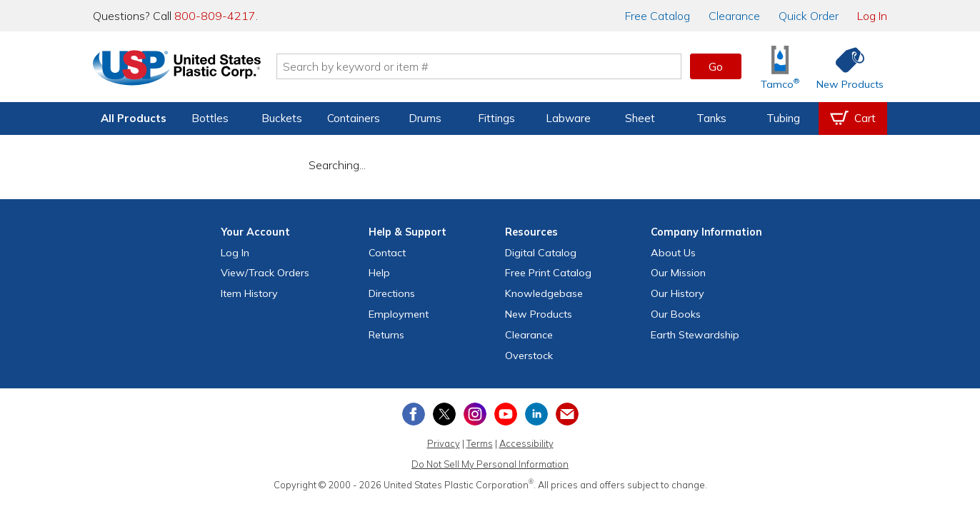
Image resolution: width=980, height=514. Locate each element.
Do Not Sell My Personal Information (490, 464)
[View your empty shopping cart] (853, 119)
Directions (392, 293)
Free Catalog (548, 273)
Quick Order (809, 16)
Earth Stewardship (695, 335)
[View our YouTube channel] (506, 414)
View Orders (265, 273)
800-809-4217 (215, 16)
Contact (387, 253)
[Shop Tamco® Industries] (780, 67)
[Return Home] (177, 69)
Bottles (210, 118)
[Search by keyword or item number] (479, 66)
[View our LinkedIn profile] (536, 414)
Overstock (529, 356)
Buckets (282, 118)
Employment (399, 314)
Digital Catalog (541, 253)
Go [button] (716, 66)
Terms (480, 443)
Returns (386, 335)
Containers (354, 118)
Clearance (734, 16)
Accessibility (526, 443)
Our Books (676, 314)
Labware (568, 118)
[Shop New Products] (845, 67)
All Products (134, 118)
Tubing (783, 118)
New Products (539, 314)
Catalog (657, 16)
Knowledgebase (544, 293)
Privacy (444, 443)
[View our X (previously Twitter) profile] (444, 414)
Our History (677, 293)
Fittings (496, 118)
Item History (249, 293)
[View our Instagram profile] (475, 414)
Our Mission (678, 273)
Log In (872, 16)
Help (379, 273)
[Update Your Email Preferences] (567, 414)
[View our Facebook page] (414, 414)
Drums (425, 118)
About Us (673, 253)
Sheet (640, 118)
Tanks (711, 118)
